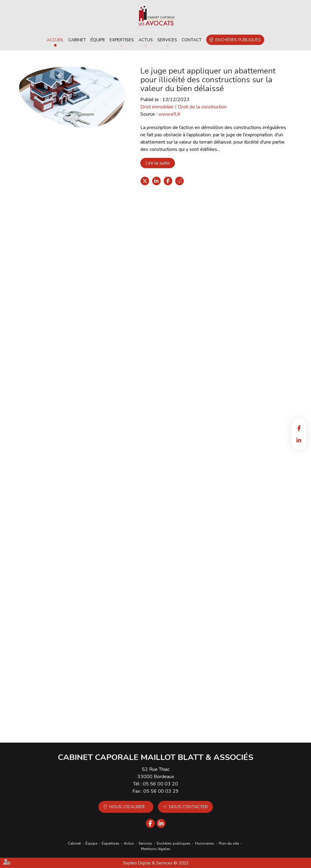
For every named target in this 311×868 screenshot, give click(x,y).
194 (164, 720)
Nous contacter (188, 807)
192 (147, 720)
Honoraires (205, 843)
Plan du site (229, 843)
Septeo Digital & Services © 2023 (156, 863)
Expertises (122, 40)
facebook (299, 428)
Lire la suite (158, 163)
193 (156, 720)
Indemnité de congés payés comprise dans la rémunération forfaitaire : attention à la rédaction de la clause (179, 578)
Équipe (98, 40)
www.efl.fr (169, 114)
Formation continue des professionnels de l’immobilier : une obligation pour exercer (181, 406)
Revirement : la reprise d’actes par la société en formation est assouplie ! (177, 320)
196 (182, 720)
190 (129, 720)
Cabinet (77, 40)
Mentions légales (156, 849)
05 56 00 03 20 (160, 784)
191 (138, 720)
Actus (146, 40)
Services (167, 40)
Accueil (55, 40)
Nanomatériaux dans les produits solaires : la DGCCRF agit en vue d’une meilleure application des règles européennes (180, 492)
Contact (192, 40)
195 (173, 720)
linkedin (299, 440)
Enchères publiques (238, 40)
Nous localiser (127, 807)
